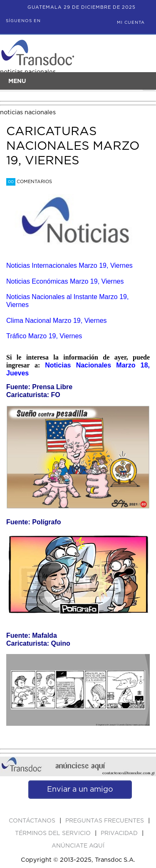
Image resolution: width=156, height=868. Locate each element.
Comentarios (29, 182)
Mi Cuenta (131, 23)
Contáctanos (33, 821)
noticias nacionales (28, 112)
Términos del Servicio (54, 833)
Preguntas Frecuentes (105, 821)
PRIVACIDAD (120, 833)
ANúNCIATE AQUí (78, 846)
